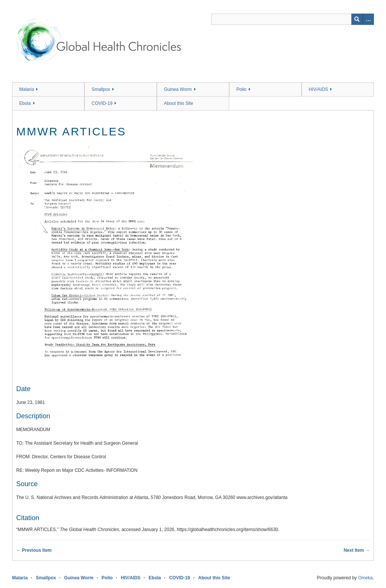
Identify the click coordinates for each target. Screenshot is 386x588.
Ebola (25, 103)
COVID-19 (102, 103)
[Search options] (368, 19)
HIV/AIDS (318, 89)
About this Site (178, 103)
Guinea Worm (178, 89)
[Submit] (357, 19)
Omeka (365, 578)
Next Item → (357, 550)
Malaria (27, 89)
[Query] (293, 19)
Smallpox (101, 89)
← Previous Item (34, 550)
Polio (241, 89)
